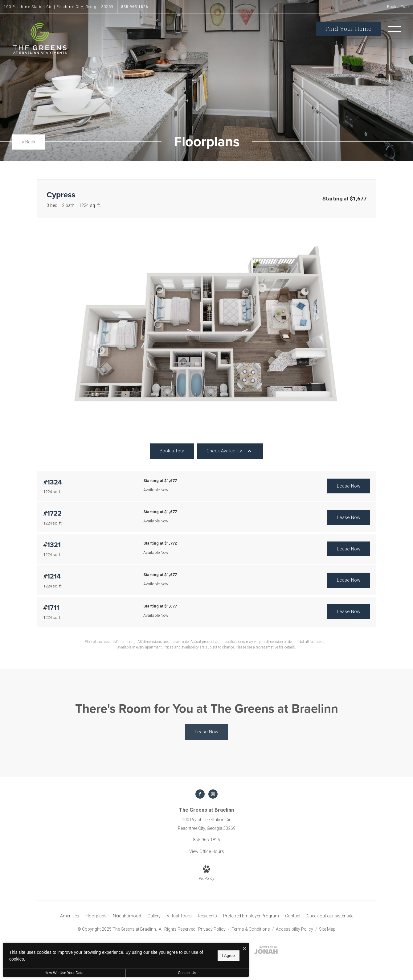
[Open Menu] (395, 29)
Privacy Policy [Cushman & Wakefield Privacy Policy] (212, 929)
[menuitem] (70, 916)
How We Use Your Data (57, 973)
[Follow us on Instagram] (213, 794)
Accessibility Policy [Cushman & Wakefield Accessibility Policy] (295, 929)
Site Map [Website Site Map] (327, 929)
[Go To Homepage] (40, 39)
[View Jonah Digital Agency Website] (266, 951)
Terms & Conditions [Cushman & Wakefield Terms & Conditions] (251, 929)
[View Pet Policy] (206, 873)
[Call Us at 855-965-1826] (135, 7)
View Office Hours (207, 851)
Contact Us (164, 973)
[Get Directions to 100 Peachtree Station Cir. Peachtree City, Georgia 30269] (59, 7)
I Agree (199, 955)
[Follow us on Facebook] (200, 794)
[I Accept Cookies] (215, 949)
